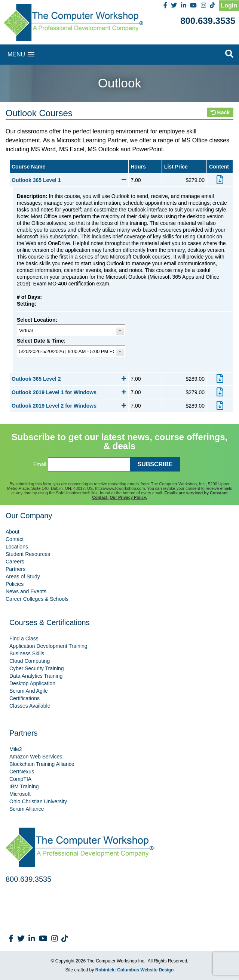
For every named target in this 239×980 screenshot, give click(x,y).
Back (220, 112)
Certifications (24, 698)
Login (229, 5)
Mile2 (16, 749)
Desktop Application (32, 683)
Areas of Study (23, 576)
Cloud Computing (30, 661)
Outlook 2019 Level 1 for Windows (69, 392)
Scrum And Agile (29, 691)
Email (40, 464)
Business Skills (27, 653)
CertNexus (22, 772)
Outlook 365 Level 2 (69, 379)
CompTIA (20, 779)
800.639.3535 (208, 21)
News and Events (26, 591)
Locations (17, 547)
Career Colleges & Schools (37, 599)
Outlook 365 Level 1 (69, 180)
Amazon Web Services (36, 757)
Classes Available (30, 706)
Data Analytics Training (36, 676)
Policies (15, 584)
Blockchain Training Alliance (42, 764)
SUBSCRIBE (155, 464)
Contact (15, 539)
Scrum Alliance (27, 809)
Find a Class (24, 639)
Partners (16, 569)
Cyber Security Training (37, 668)
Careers (15, 562)
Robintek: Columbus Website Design (135, 970)
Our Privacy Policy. (128, 497)
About (13, 532)
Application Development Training (48, 646)
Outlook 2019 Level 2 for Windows (69, 406)
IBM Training (24, 786)
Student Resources (28, 554)
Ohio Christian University (38, 801)
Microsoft (20, 794)
